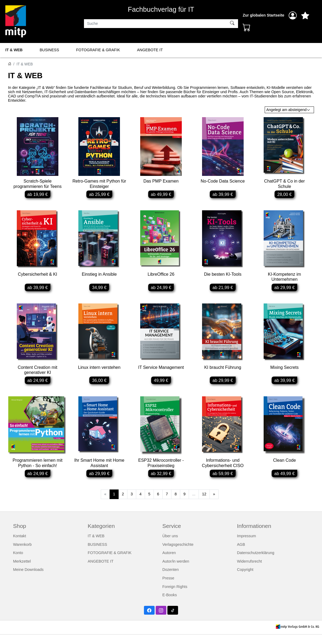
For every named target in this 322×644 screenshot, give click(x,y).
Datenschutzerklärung (256, 562)
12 (204, 503)
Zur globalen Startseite (264, 15)
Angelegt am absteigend (286, 110)
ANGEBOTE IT (150, 50)
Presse (168, 587)
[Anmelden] (293, 15)
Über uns (170, 545)
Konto (18, 562)
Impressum (246, 545)
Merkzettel (22, 570)
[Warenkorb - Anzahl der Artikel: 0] (247, 27)
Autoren (169, 562)
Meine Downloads (28, 579)
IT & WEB (14, 50)
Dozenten (171, 579)
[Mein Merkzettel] (305, 15)
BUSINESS (49, 50)
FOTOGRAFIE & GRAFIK (98, 50)
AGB (241, 554)
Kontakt (20, 545)
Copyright (245, 579)
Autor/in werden (176, 570)
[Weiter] (214, 503)
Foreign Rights (175, 596)
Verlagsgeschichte (178, 554)
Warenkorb (22, 554)
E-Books (170, 604)
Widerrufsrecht (249, 570)
